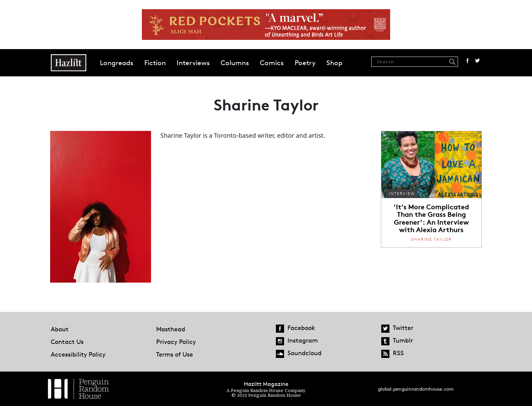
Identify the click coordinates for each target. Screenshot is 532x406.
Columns (235, 63)
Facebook (468, 61)
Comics (272, 63)
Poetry (305, 63)
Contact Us (67, 342)
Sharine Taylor (431, 239)
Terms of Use (175, 354)
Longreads (117, 63)
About (60, 329)
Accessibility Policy (78, 354)
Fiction (155, 63)
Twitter (477, 61)
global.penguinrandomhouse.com (416, 389)
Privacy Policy (176, 342)
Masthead (171, 329)
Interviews (193, 63)
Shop (334, 63)
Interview (402, 193)
